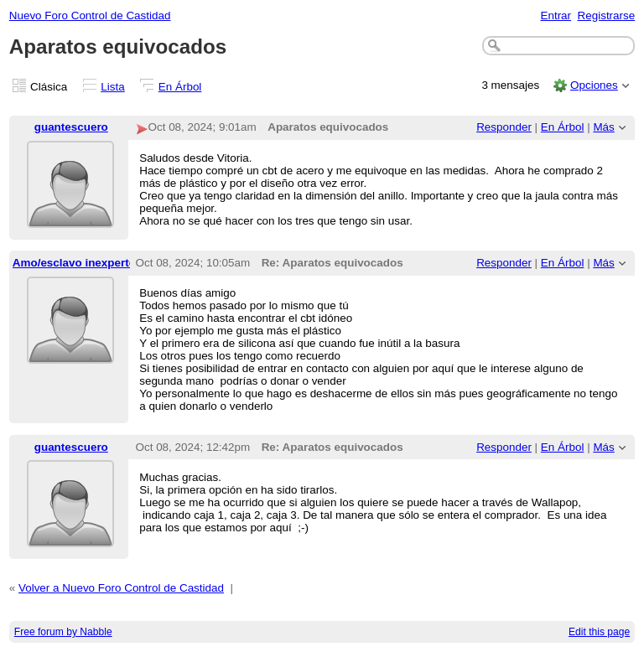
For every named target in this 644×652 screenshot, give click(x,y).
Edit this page (599, 632)
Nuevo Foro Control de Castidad (90, 16)
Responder (504, 127)
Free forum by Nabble (63, 632)
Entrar (556, 16)
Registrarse (607, 16)
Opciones (594, 85)
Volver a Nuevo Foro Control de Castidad (121, 588)
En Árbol (180, 87)
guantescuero (71, 127)
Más (603, 127)
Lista (112, 87)
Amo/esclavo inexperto (74, 263)
